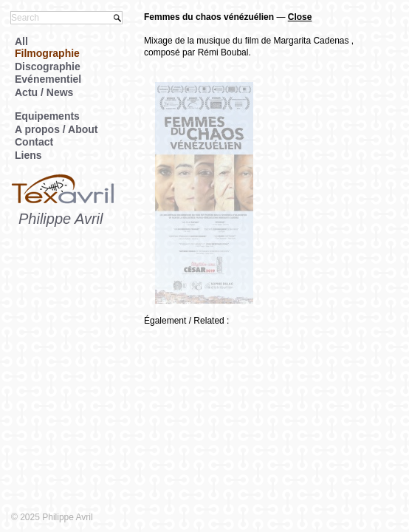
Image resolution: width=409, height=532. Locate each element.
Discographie (48, 66)
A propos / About (56, 129)
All (21, 41)
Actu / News (44, 92)
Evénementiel (48, 79)
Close (300, 17)
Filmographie (47, 53)
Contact (34, 142)
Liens (28, 155)
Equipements (47, 116)
